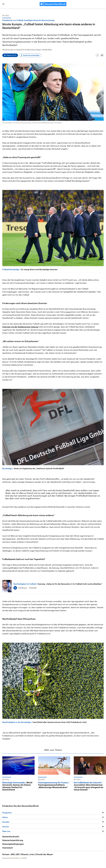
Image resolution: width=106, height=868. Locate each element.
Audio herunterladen (31, 55)
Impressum (8, 848)
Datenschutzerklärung (13, 840)
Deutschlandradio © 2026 (14, 858)
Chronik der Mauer (44, 854)
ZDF (19, 854)
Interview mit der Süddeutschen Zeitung (20, 327)
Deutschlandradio (11, 836)
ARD (13, 854)
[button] (3, 4)
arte (33, 854)
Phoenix (26, 854)
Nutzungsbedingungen (13, 844)
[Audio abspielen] (10, 55)
